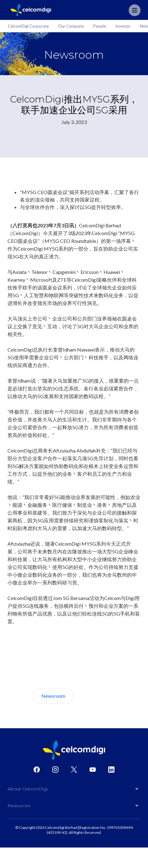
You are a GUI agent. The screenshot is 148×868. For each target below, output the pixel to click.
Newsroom (53, 696)
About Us (97, 696)
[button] (74, 790)
